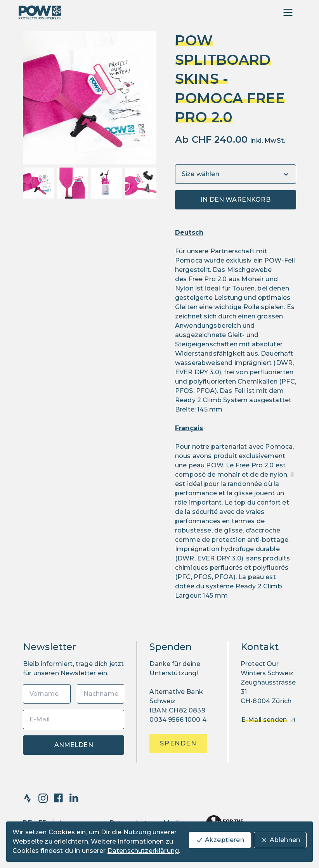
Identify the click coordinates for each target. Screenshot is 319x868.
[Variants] (236, 174)
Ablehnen (280, 840)
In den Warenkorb (236, 200)
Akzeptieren (220, 840)
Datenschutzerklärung (143, 851)
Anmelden (74, 745)
